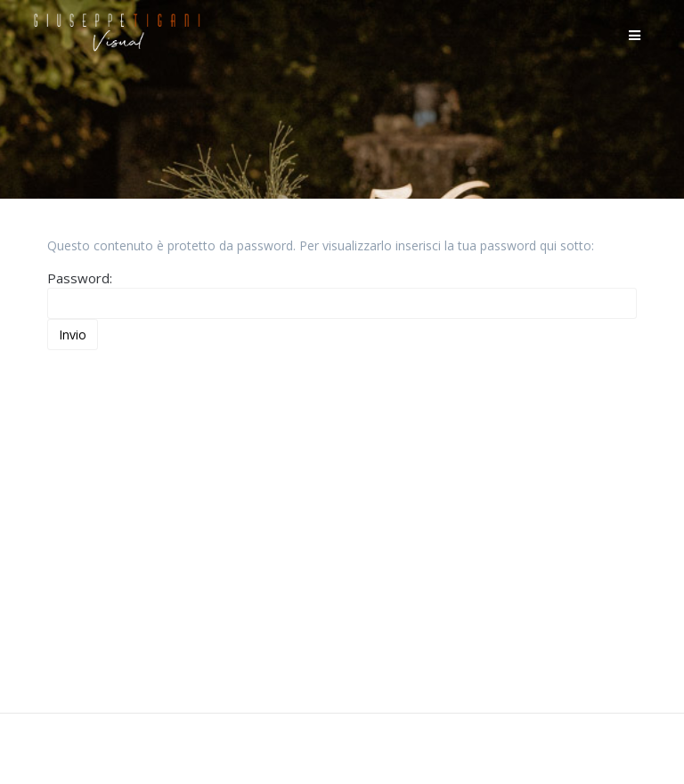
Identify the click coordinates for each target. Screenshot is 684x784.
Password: (342, 294)
